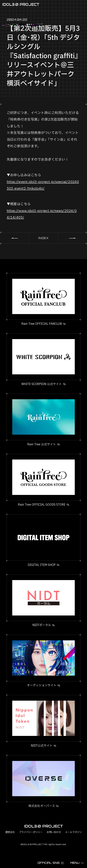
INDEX (44, 238)
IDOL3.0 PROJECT (21, 4)
